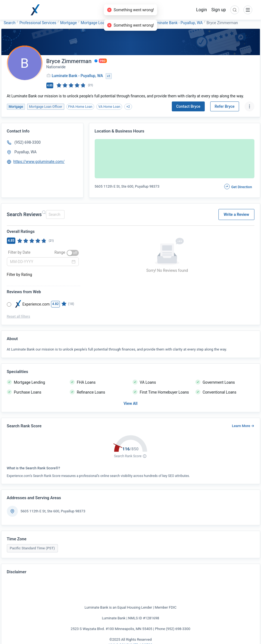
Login (202, 10)
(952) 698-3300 (28, 142)
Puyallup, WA (26, 152)
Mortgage (68, 23)
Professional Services (38, 23)
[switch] (73, 253)
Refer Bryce (225, 106)
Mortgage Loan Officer (100, 23)
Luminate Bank (136, 23)
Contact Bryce (188, 106)
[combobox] (54, 214)
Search (10, 23)
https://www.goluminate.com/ (39, 162)
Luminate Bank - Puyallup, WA (177, 23)
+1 (109, 76)
